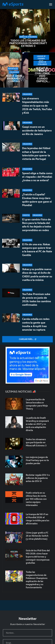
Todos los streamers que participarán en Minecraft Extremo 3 (28, 43)
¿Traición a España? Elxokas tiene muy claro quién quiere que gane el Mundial (37, 203)
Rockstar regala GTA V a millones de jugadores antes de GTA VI (38, 478)
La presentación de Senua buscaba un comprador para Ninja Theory (37, 404)
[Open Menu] (51, 4)
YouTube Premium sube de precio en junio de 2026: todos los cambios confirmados (37, 299)
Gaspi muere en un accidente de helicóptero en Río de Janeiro (37, 130)
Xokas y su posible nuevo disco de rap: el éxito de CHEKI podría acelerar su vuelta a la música (37, 275)
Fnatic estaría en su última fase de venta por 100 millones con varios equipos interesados (36, 499)
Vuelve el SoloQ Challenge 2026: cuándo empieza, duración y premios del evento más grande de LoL (42, 75)
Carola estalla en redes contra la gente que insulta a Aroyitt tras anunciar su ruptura (36, 324)
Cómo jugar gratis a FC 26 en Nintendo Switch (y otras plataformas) (37, 536)
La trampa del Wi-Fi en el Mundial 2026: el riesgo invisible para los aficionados (38, 519)
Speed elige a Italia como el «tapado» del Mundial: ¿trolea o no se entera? (37, 177)
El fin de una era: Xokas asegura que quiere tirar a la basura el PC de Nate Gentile (37, 253)
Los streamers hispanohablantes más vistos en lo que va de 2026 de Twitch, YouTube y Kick (37, 106)
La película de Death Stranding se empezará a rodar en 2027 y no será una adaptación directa (37, 424)
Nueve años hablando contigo (14, 79)
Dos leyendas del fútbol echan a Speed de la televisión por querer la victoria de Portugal (36, 154)
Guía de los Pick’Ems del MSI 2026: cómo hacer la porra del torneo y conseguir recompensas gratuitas (38, 557)
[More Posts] (27, 339)
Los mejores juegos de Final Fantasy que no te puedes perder (37, 460)
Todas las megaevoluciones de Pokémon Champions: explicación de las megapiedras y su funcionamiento (37, 580)
